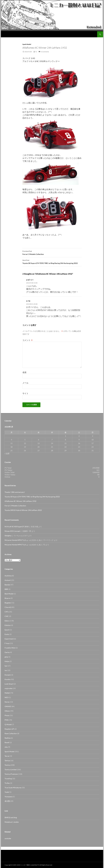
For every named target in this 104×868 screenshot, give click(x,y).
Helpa (7, 661)
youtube (8, 838)
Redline (8, 738)
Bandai (7, 585)
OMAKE (8, 706)
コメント (28, 340)
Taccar (7, 756)
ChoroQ (8, 607)
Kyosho (8, 679)
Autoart (8, 580)
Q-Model (8, 724)
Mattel (7, 693)
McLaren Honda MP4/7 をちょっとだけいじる (23, 540)
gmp (6, 657)
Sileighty (8, 536)
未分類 (7, 801)
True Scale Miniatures (13, 788)
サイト (25, 393)
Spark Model (27, 44)
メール (25, 383)
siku (6, 747)
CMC (7, 616)
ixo (6, 670)
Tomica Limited (11, 770)
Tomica (7, 765)
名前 (24, 372)
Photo (7, 715)
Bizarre (7, 598)
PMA (7, 720)
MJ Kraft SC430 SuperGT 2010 (17, 527)
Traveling (8, 779)
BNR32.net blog (11, 817)
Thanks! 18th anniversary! (15, 492)
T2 (36, 52)
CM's (7, 612)
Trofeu (7, 783)
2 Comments (45, 52)
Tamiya (7, 760)
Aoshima (8, 576)
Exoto (7, 634)
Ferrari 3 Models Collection (52, 252)
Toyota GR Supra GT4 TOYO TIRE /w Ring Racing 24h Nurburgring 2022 (52, 261)
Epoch (7, 630)
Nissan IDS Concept (12, 531)
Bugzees (8, 603)
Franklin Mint (10, 648)
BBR (6, 589)
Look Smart (9, 684)
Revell (7, 742)
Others (7, 711)
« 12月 (7, 454)
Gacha (7, 652)
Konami (8, 675)
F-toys (7, 643)
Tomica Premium (11, 774)
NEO (6, 697)
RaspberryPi (9, 729)
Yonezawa (8, 797)
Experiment (9, 639)
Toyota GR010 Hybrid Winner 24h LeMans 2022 (23, 510)
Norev (7, 702)
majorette (8, 688)
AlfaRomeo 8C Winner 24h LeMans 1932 (20, 501)
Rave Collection (11, 733)
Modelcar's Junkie (12, 822)
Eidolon (8, 625)
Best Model (9, 594)
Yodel (7, 792)
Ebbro (7, 621)
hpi (6, 666)
